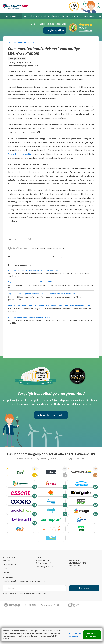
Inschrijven (84, 598)
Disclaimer (7, 578)
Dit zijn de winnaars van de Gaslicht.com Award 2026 (29, 317)
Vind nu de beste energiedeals (51, 415)
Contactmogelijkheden (45, 577)
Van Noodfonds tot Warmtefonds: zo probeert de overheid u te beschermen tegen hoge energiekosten (49, 305)
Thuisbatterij (41, 16)
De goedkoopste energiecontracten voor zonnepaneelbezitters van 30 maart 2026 (41, 294)
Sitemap (6, 582)
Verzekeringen (54, 16)
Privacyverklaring (9, 575)
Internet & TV (75, 16)
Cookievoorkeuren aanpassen (73, 635)
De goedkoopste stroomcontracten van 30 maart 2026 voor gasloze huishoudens (40, 282)
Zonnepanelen (28, 16)
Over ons (6, 571)
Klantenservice (88, 16)
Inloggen (100, 16)
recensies (86, 31)
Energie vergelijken (55, 30)
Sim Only (65, 16)
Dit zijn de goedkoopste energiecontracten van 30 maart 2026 (33, 270)
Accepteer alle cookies (92, 635)
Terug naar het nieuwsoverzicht (21, 42)
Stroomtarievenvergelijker (20, 154)
